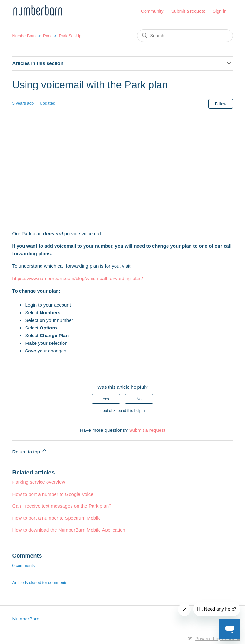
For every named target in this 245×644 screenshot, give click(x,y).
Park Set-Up (70, 36)
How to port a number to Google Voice (53, 494)
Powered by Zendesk (218, 638)
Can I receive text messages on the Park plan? (62, 506)
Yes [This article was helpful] (106, 399)
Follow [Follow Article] (221, 104)
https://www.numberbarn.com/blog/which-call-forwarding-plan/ (77, 278)
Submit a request (188, 11)
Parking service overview (39, 482)
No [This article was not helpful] (139, 399)
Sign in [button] (220, 11)
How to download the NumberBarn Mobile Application (69, 530)
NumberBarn (24, 36)
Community (152, 11)
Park (47, 36)
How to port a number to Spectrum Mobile (56, 518)
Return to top (30, 451)
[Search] (185, 36)
